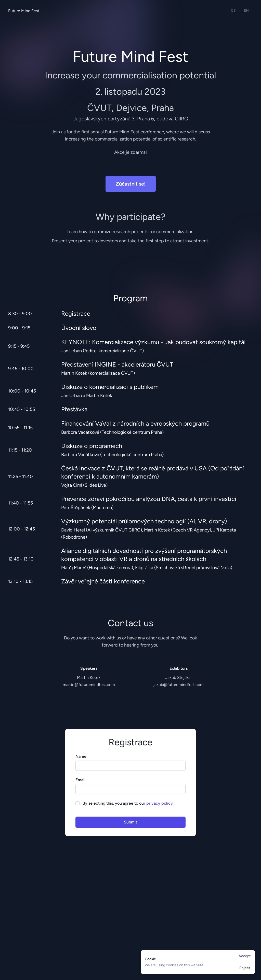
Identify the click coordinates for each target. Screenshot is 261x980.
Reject (245, 968)
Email (80, 780)
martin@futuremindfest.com (89, 685)
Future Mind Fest (24, 11)
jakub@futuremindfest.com (179, 685)
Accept (245, 956)
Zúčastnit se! (131, 184)
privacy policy (160, 803)
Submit (130, 822)
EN (246, 11)
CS (233, 11)
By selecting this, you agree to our (128, 803)
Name (81, 756)
